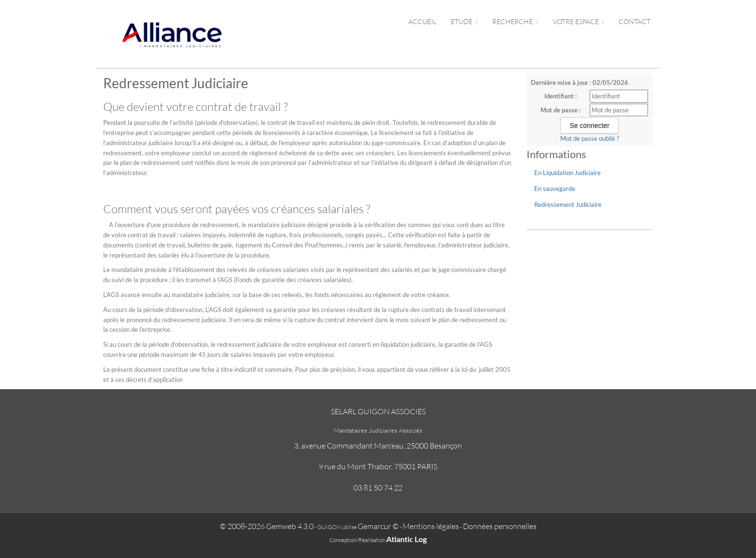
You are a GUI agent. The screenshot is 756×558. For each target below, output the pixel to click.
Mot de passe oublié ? (590, 138)
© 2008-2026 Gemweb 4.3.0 (267, 526)
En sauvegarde (555, 189)
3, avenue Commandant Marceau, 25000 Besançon (378, 446)
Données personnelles (500, 526)
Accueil (422, 21)
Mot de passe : (560, 110)
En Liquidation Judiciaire (567, 173)
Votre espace (578, 21)
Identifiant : (560, 96)
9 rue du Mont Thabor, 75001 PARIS (378, 466)
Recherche (515, 21)
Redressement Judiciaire (568, 204)
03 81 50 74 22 (378, 488)
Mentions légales (431, 526)
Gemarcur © (378, 526)
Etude (464, 21)
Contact (634, 21)
